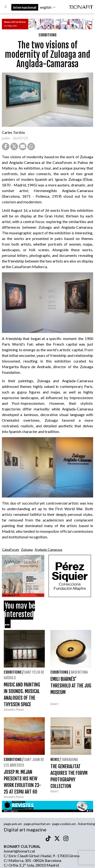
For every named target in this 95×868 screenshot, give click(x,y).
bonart (55, 704)
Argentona (79, 672)
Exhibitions (48, 35)
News (55, 760)
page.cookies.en (64, 824)
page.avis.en (13, 824)
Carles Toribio (14, 132)
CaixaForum (10, 550)
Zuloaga (27, 550)
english (48, 7)
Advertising (86, 824)
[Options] (6, 7)
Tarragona (70, 760)
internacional (25, 7)
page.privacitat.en (37, 824)
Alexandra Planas (14, 710)
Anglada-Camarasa (48, 550)
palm (6, 138)
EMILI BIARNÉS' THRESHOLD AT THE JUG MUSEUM (71, 686)
